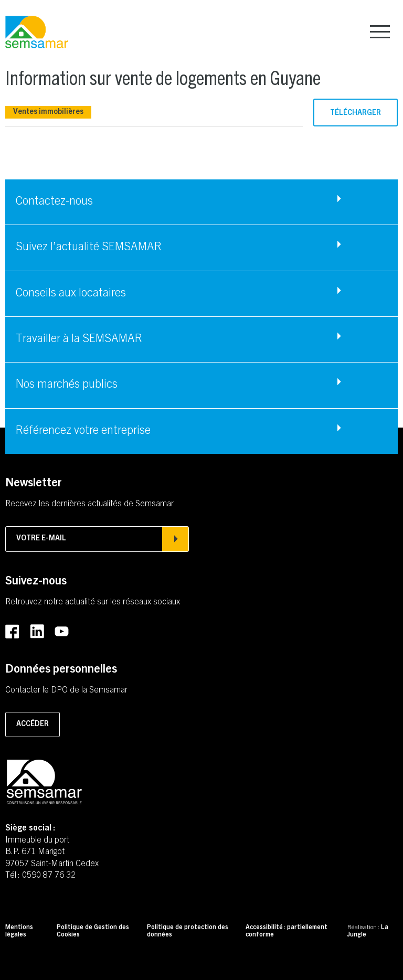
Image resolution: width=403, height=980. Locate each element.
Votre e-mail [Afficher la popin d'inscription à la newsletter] (97, 539)
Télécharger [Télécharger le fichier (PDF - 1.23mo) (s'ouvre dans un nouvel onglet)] (356, 113)
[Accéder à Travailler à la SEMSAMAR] (201, 339)
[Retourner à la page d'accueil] (37, 33)
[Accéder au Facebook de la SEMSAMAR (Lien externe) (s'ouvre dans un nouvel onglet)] (12, 632)
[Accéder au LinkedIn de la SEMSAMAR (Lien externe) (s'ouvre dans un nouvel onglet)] (37, 632)
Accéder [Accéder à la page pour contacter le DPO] (33, 725)
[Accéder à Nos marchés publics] (201, 385)
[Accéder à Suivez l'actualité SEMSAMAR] (201, 248)
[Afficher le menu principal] (380, 32)
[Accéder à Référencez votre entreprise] (201, 431)
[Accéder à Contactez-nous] (201, 202)
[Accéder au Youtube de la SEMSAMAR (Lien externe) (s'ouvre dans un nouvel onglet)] (62, 632)
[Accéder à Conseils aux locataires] (201, 294)
